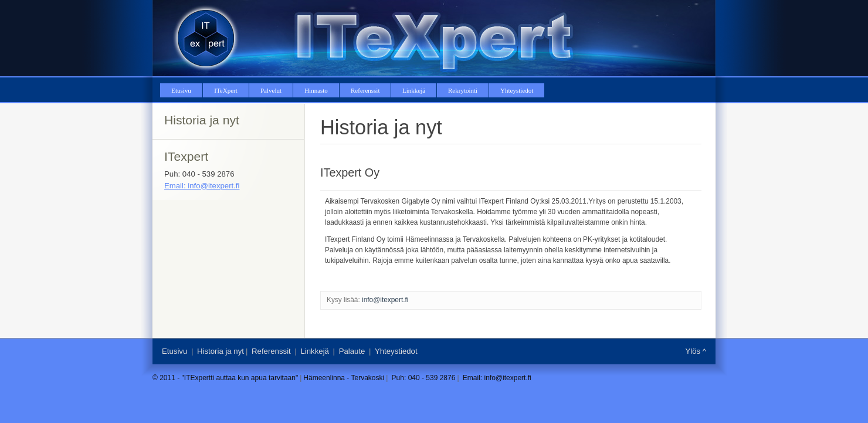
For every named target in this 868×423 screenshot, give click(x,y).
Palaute (352, 351)
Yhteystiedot (396, 351)
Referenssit (271, 351)
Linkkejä (315, 351)
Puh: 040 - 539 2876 (424, 378)
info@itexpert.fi (385, 300)
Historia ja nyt (221, 351)
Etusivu (174, 351)
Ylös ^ (696, 351)
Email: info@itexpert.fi (202, 186)
